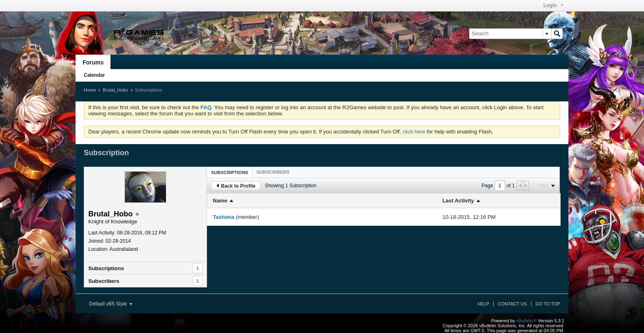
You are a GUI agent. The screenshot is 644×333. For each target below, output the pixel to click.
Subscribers (104, 281)
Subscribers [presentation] (273, 172)
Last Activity (458, 201)
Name (220, 201)
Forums (93, 62)
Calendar (94, 75)
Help (483, 304)
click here (414, 132)
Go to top (548, 304)
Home (90, 90)
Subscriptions (106, 268)
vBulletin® (527, 321)
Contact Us (512, 304)
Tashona (224, 217)
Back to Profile (236, 186)
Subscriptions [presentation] (230, 172)
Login (553, 5)
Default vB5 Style (111, 304)
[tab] (230, 172)
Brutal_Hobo (115, 90)
